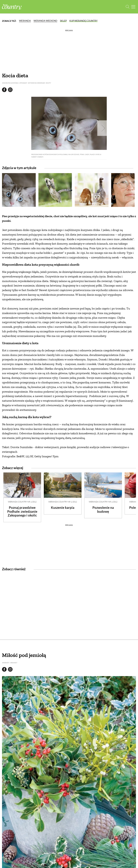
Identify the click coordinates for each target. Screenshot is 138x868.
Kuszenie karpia (63, 508)
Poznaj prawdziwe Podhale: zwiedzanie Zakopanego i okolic (22, 511)
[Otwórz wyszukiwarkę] (128, 7)
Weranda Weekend (45, 21)
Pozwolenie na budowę (103, 509)
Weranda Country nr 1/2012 (22, 502)
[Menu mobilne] (133, 7)
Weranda (25, 21)
